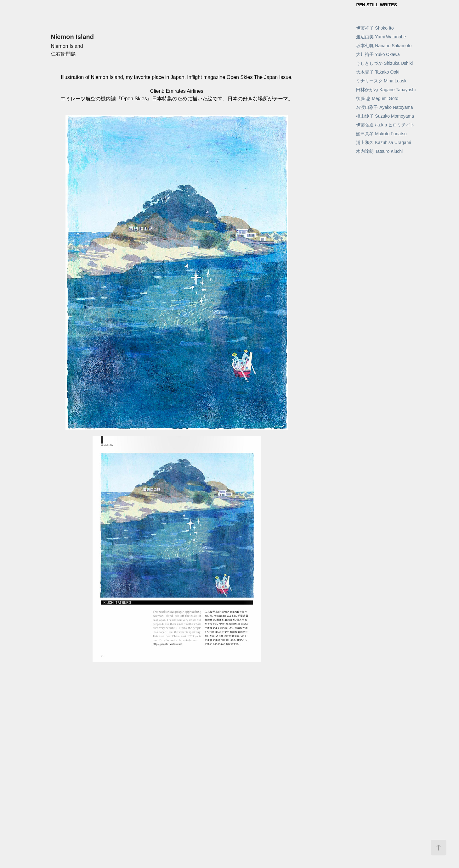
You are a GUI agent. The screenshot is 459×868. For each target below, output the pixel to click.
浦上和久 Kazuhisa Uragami (383, 142)
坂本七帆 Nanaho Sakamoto (384, 46)
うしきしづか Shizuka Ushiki (384, 63)
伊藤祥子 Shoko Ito (375, 28)
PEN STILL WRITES (377, 5)
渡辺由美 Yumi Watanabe (381, 37)
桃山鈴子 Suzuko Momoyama (385, 116)
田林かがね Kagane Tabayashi (386, 90)
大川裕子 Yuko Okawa (378, 54)
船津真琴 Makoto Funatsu (381, 134)
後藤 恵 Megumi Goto (377, 98)
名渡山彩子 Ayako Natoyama (384, 107)
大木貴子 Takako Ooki (378, 72)
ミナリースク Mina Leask (381, 81)
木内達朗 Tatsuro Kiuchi (379, 151)
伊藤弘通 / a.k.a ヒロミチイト (385, 125)
